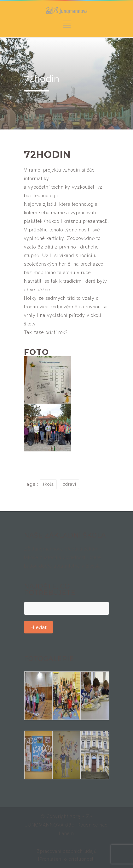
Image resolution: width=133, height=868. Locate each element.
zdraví (69, 484)
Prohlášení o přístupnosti (67, 859)
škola (48, 484)
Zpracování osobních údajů (67, 851)
